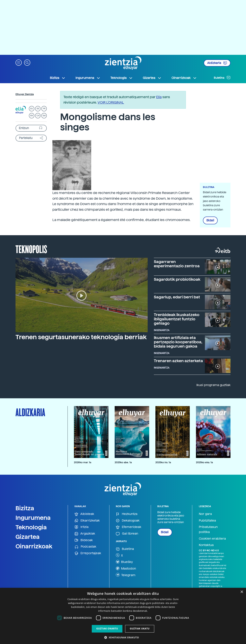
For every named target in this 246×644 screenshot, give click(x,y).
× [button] (242, 592)
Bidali (210, 220)
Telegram (126, 575)
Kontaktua (206, 545)
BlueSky (124, 562)
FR (44, 109)
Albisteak (84, 514)
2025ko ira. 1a (163, 462)
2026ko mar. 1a (83, 462)
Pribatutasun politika (208, 529)
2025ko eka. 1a (204, 462)
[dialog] (123, 616)
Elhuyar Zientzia (25, 94)
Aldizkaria (217, 63)
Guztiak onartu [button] (107, 629)
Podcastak (85, 547)
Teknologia (31, 527)
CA (38, 116)
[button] (19, 62)
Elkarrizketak (87, 521)
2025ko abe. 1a (123, 462)
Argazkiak (85, 534)
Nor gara (205, 514)
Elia (159, 97)
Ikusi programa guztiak (213, 385)
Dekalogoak (128, 521)
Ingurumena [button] (88, 78)
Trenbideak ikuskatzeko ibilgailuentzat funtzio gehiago (177, 319)
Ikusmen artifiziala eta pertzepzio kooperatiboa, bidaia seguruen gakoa (178, 342)
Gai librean (127, 534)
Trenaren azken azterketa (178, 361)
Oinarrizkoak (34, 546)
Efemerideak (129, 527)
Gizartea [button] (152, 78)
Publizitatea (207, 520)
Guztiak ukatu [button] (140, 629)
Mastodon (126, 568)
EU (32, 109)
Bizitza (25, 508)
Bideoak (84, 540)
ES (38, 109)
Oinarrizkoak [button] (184, 78)
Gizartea (28, 537)
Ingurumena (33, 518)
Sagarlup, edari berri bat (177, 297)
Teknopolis (31, 249)
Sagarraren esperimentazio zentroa (177, 264)
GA (44, 116)
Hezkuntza (127, 514)
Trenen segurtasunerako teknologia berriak (81, 337)
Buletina (222, 78)
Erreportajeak (88, 553)
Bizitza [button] (58, 78)
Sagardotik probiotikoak (177, 279)
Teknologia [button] (122, 78)
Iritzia (81, 527)
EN (32, 116)
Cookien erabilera (212, 539)
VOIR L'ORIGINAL (111, 102)
